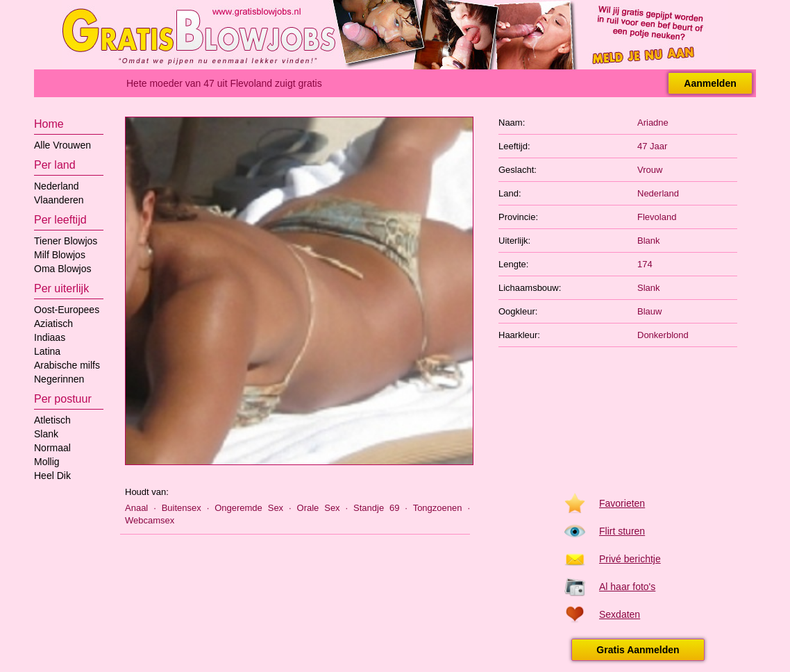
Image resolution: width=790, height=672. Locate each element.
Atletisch (52, 420)
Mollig (47, 462)
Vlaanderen (59, 200)
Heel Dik (52, 476)
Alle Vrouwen (62, 145)
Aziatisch (53, 324)
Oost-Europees (67, 310)
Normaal (52, 448)
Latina (47, 351)
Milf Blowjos (60, 255)
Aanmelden (710, 83)
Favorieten (622, 503)
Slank (46, 434)
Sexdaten (620, 614)
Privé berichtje (630, 559)
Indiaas (50, 337)
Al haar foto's (627, 587)
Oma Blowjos (62, 269)
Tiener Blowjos (66, 241)
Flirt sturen (622, 531)
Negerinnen (59, 379)
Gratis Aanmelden (638, 650)
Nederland (57, 186)
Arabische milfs (67, 365)
